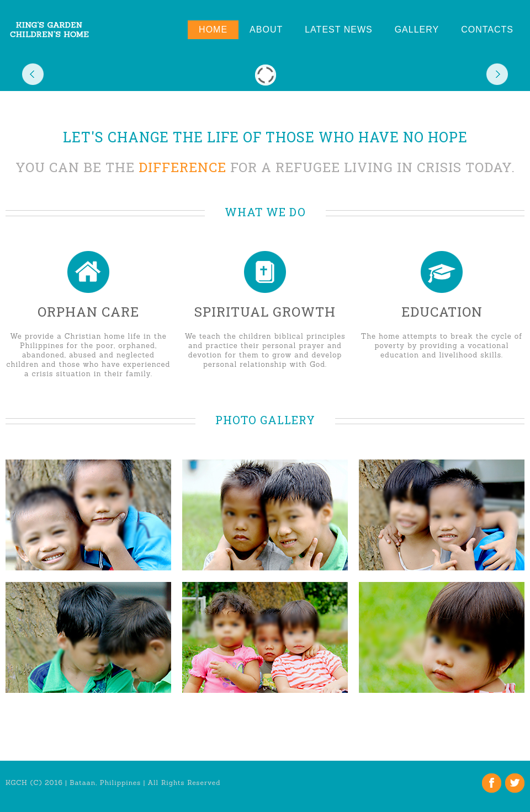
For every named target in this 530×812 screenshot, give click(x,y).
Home (213, 30)
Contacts (487, 30)
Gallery (417, 30)
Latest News (338, 30)
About (266, 30)
